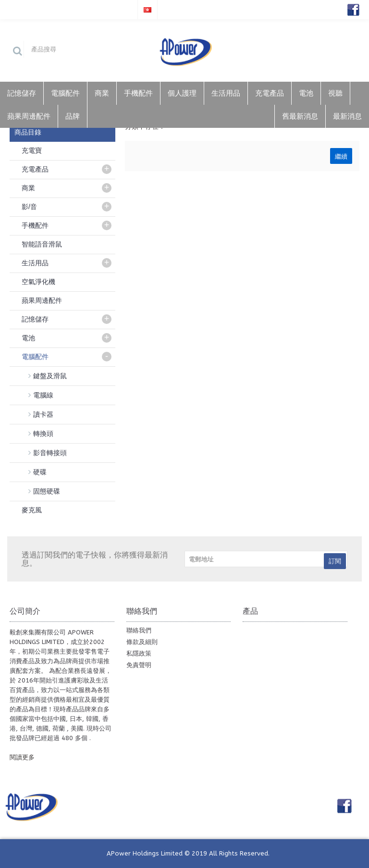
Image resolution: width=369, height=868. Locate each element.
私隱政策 (139, 653)
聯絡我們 (139, 630)
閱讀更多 (22, 757)
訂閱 (335, 561)
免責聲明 (139, 665)
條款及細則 (142, 642)
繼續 (341, 156)
